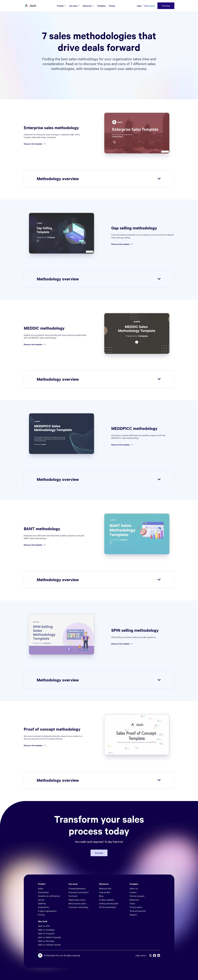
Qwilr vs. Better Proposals (49, 937)
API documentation (108, 907)
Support (133, 915)
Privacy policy (136, 907)
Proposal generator (77, 888)
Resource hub (105, 888)
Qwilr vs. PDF (44, 926)
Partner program (137, 896)
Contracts (73, 896)
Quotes (41, 900)
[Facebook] (155, 955)
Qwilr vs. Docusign (46, 941)
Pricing (41, 915)
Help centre (141, 955)
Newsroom (134, 900)
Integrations (43, 907)
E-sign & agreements (47, 911)
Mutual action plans (77, 903)
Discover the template (35, 144)
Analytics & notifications (49, 896)
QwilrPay (42, 903)
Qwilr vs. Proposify (46, 933)
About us (134, 888)
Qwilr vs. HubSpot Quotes (49, 945)
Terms (132, 903)
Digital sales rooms (77, 900)
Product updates (107, 900)
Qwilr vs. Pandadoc (46, 930)
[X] (150, 955)
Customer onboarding (78, 907)
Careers (133, 892)
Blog (101, 896)
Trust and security (138, 911)
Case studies (105, 892)
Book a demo (150, 6)
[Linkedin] (159, 955)
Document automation (79, 892)
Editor (41, 888)
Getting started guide (109, 903)
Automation (43, 892)
